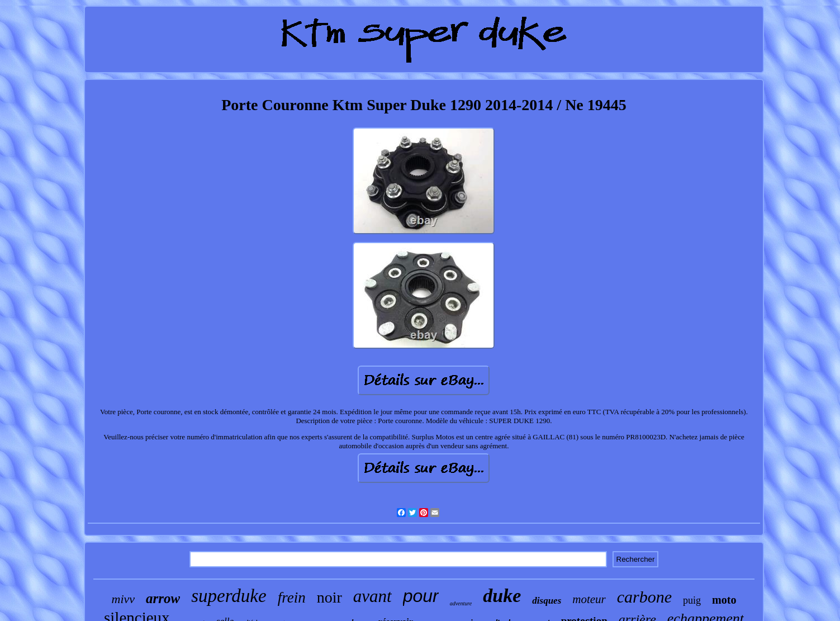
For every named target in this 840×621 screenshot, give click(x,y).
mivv (124, 599)
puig (692, 600)
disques (547, 601)
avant (372, 596)
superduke (229, 596)
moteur (589, 599)
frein (292, 598)
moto (724, 600)
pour (421, 596)
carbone (644, 597)
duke (502, 596)
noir (329, 597)
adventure (461, 603)
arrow (163, 598)
